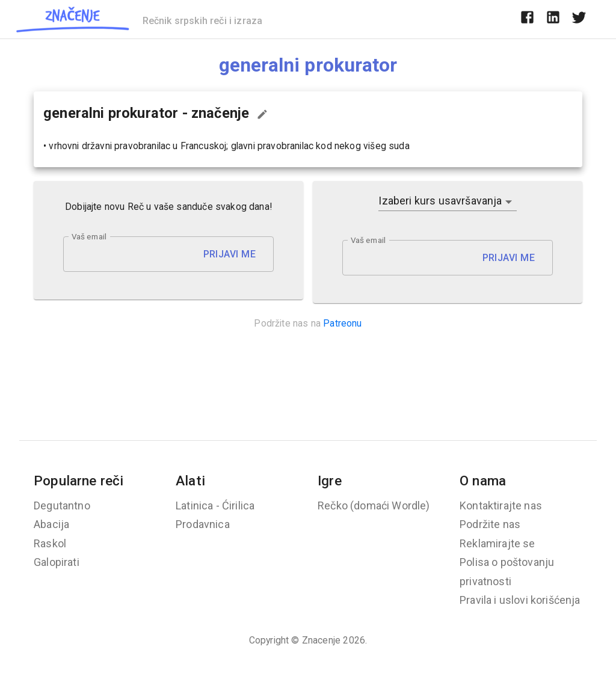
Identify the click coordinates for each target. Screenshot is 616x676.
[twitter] (579, 19)
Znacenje (321, 640)
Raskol (50, 543)
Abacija (51, 524)
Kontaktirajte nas (501, 505)
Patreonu (342, 323)
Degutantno (62, 505)
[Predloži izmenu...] (262, 114)
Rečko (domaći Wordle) (374, 505)
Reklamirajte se (497, 543)
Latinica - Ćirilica (215, 505)
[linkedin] (553, 19)
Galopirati (57, 562)
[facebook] (527, 19)
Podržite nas (490, 524)
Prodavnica (203, 524)
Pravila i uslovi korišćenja (520, 600)
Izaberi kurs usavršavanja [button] (440, 201)
